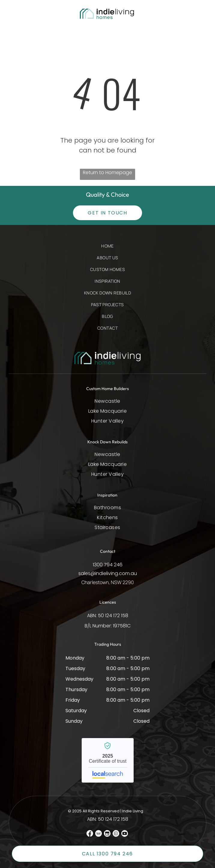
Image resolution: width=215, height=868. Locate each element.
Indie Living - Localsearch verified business (108, 760)
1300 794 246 (108, 565)
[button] (19, 14)
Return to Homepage (107, 172)
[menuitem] (107, 249)
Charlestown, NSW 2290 (108, 582)
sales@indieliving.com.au (108, 573)
